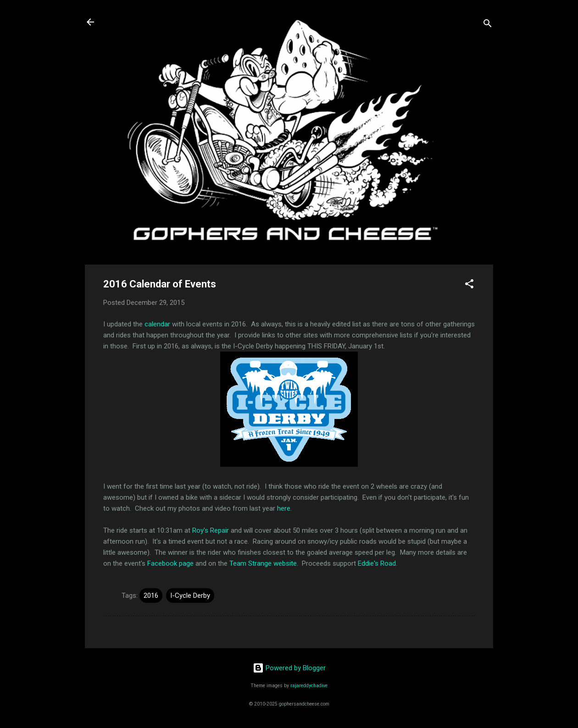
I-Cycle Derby (190, 596)
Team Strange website (263, 563)
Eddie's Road (377, 563)
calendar (157, 324)
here (284, 508)
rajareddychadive (309, 686)
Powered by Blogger (289, 668)
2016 (151, 596)
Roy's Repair (211, 530)
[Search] (488, 25)
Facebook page (170, 563)
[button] (469, 285)
